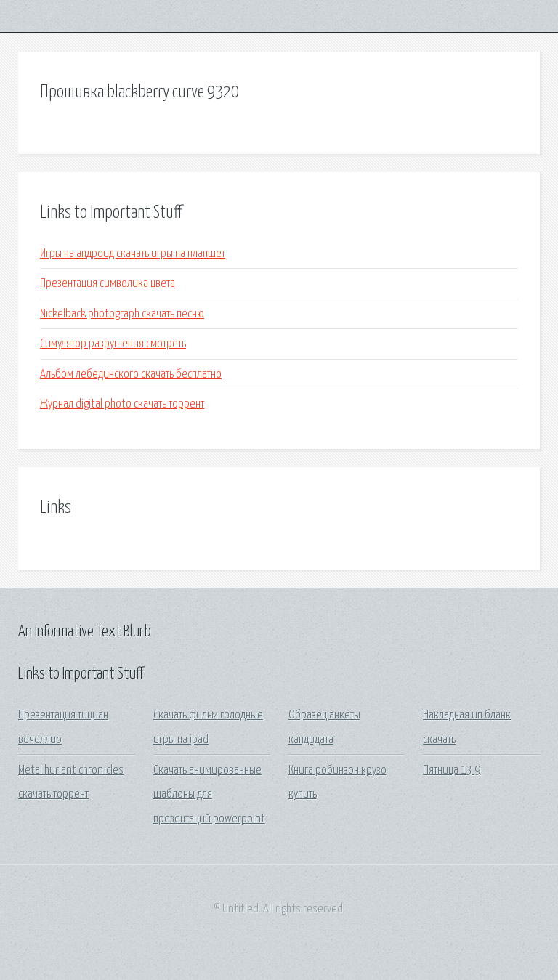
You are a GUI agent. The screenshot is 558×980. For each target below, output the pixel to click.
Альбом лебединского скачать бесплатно (131, 374)
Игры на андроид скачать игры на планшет (133, 254)
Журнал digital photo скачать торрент (122, 404)
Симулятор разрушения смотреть (113, 344)
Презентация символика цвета (108, 284)
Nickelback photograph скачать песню (122, 314)
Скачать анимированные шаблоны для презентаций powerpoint (209, 795)
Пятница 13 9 (452, 770)
